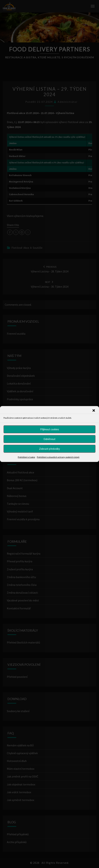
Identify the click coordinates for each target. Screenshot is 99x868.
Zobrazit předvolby (49, 449)
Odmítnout (49, 439)
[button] (94, 410)
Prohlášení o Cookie (26, 457)
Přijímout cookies (50, 429)
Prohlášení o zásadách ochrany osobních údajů (58, 457)
